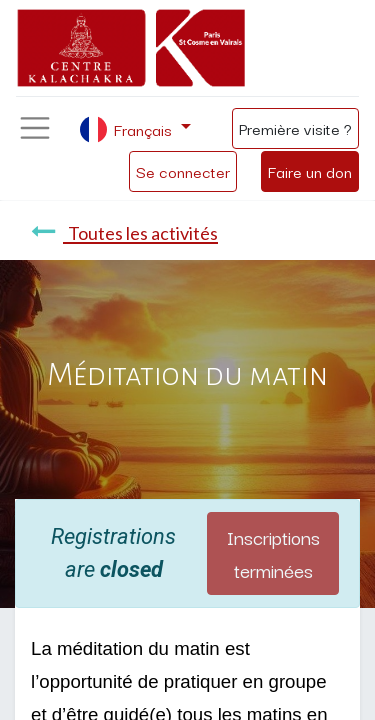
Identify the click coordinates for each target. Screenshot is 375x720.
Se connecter (183, 171)
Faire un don (310, 171)
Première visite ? (295, 128)
